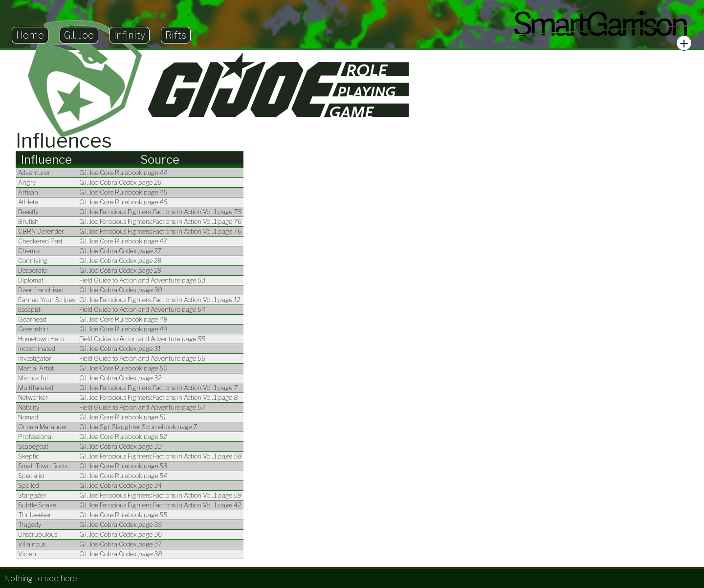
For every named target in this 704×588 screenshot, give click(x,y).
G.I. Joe (79, 35)
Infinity (130, 35)
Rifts (176, 35)
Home (30, 35)
